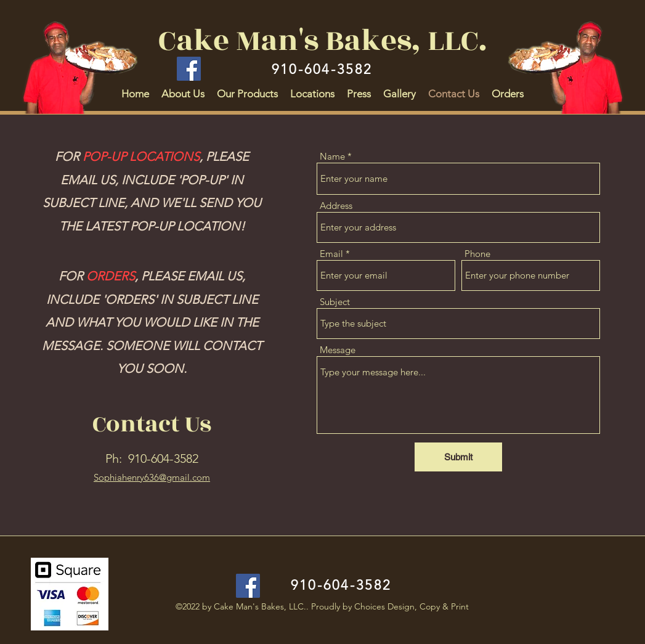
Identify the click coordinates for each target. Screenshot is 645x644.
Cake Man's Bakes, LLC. (322, 41)
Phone (477, 254)
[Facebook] (189, 69)
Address (336, 206)
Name (332, 156)
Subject (335, 302)
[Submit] (458, 457)
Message (338, 350)
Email (331, 254)
